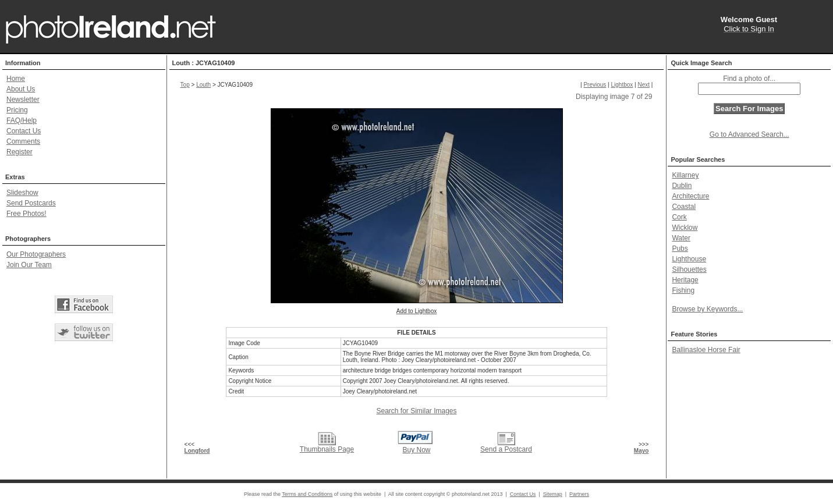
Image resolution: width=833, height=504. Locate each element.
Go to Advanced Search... (749, 134)
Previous (595, 85)
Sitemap (553, 494)
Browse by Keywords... (707, 309)
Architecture (690, 196)
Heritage (685, 280)
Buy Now (416, 450)
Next (644, 85)
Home (16, 79)
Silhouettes (689, 269)
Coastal (684, 207)
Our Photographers (36, 254)
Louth (203, 85)
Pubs (680, 249)
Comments (23, 141)
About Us (21, 89)
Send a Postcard (506, 449)
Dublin (682, 186)
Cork (679, 217)
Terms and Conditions (307, 494)
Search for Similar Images (416, 411)
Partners (579, 494)
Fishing (683, 290)
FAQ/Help (22, 120)
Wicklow (685, 228)
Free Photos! (26, 214)
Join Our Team (29, 265)
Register (20, 152)
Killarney (685, 175)
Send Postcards (31, 203)
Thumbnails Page (327, 449)
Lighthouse (689, 259)
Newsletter (23, 100)
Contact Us (24, 131)
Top (185, 85)
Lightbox (622, 85)
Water (681, 238)
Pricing (17, 110)
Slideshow (22, 193)
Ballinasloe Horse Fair (706, 350)
